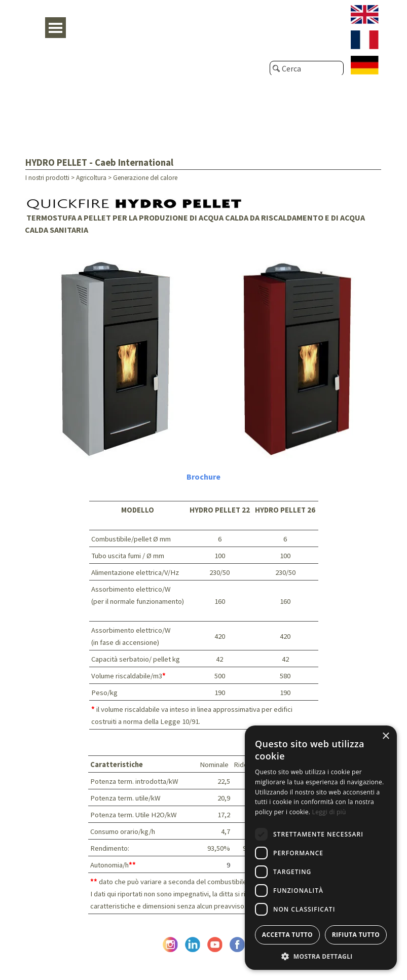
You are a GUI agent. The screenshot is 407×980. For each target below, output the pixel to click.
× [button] (385, 736)
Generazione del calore (145, 178)
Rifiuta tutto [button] (356, 935)
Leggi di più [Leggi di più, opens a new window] (329, 812)
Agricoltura (91, 178)
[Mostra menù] (55, 28)
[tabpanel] (204, 211)
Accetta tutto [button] (287, 935)
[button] (321, 955)
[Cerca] (307, 68)
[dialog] (321, 848)
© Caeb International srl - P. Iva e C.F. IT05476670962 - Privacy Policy (204, 961)
